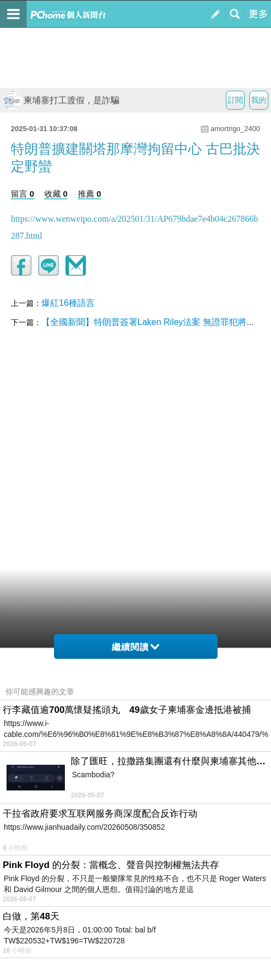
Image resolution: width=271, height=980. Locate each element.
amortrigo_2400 (235, 129)
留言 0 (23, 194)
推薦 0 (90, 194)
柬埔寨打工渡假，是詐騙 (61, 100)
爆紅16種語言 (68, 303)
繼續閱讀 (135, 647)
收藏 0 (56, 194)
